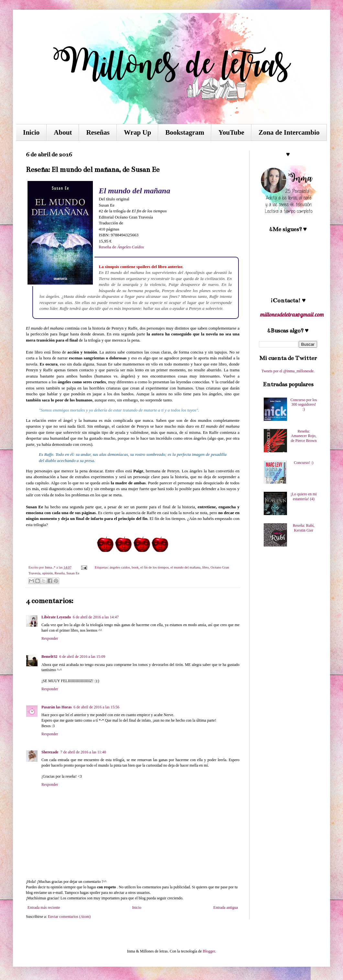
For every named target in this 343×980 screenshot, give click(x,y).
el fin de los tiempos (155, 567)
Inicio (31, 132)
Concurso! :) (304, 463)
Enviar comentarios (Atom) (69, 917)
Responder (50, 638)
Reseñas (98, 132)
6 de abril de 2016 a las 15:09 (82, 657)
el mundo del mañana (186, 567)
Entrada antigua (226, 907)
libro (205, 567)
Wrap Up (138, 132)
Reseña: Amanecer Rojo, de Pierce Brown (304, 436)
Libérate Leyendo (56, 617)
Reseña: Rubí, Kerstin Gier (304, 528)
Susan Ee (73, 573)
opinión (47, 573)
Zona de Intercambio (289, 132)
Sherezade (50, 752)
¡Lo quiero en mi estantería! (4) (304, 496)
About (63, 132)
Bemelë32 (49, 657)
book (135, 567)
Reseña (60, 573)
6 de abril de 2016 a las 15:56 (96, 707)
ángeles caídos (120, 567)
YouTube (231, 132)
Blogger (209, 951)
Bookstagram (185, 132)
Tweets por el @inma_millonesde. (288, 371)
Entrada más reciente (44, 907)
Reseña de (121, 247)
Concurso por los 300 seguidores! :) (304, 405)
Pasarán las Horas (56, 707)
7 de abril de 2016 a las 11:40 (83, 752)
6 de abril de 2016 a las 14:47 (96, 617)
